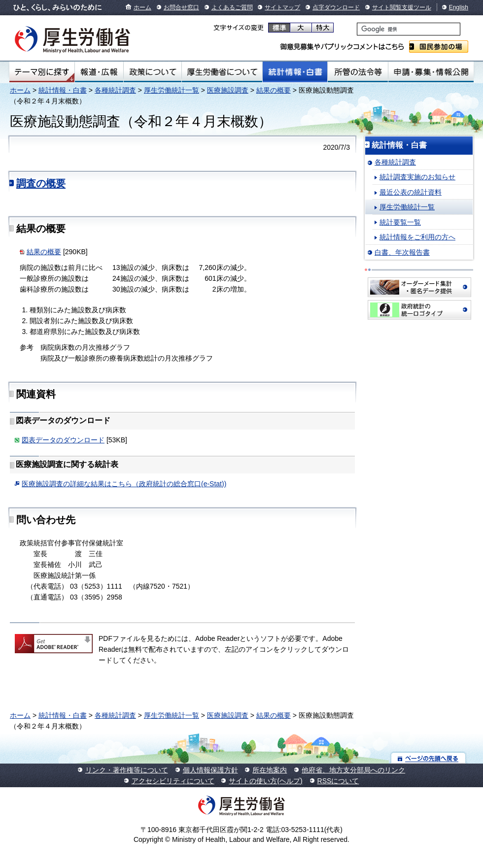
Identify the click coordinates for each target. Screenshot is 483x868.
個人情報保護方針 (210, 770)
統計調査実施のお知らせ (417, 177)
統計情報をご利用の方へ (417, 237)
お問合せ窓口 (181, 7)
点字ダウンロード (336, 7)
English (459, 7)
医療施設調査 (228, 90)
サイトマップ (282, 7)
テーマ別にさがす (42, 72)
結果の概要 (274, 90)
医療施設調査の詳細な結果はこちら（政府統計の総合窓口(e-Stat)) (124, 484)
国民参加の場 (439, 47)
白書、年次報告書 (402, 252)
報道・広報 (99, 72)
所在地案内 (270, 770)
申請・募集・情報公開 (431, 72)
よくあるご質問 (232, 7)
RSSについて (338, 781)
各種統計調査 (115, 90)
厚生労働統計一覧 (172, 90)
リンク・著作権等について (127, 770)
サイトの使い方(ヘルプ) (265, 781)
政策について (153, 72)
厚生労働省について (222, 72)
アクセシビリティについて (173, 781)
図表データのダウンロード (63, 440)
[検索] (409, 29)
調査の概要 (41, 183)
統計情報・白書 (295, 72)
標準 (279, 28)
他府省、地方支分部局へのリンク (353, 770)
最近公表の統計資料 (411, 192)
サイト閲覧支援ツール (402, 7)
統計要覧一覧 (400, 222)
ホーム (142, 7)
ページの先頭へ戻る (429, 758)
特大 (323, 28)
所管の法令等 (358, 72)
